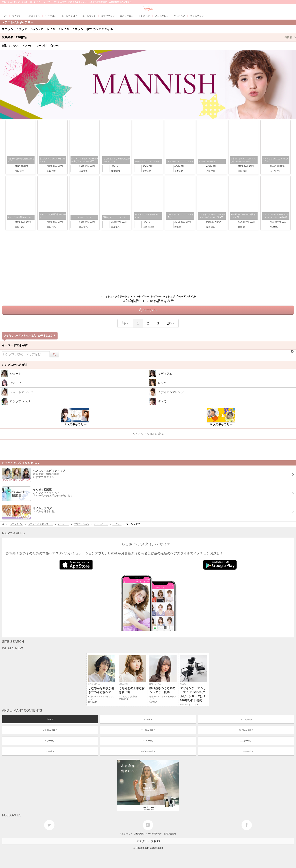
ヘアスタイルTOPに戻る (148, 434)
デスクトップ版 (148, 841)
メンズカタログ (50, 730)
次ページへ (148, 310)
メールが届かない (154, 834)
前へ (125, 323)
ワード (56, 46)
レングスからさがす (15, 365)
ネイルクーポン (148, 751)
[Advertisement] (148, 264)
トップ (50, 719)
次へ (171, 323)
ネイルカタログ (246, 730)
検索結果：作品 (149, 37)
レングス (14, 46)
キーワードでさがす (15, 345)
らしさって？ (126, 834)
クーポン (50, 751)
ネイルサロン (148, 741)
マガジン (148, 719)
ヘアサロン (50, 741)
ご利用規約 (139, 834)
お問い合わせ (170, 834)
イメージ (28, 46)
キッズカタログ (148, 730)
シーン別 (42, 46)
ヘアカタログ (246, 719)
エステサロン (246, 741)
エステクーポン (246, 751)
